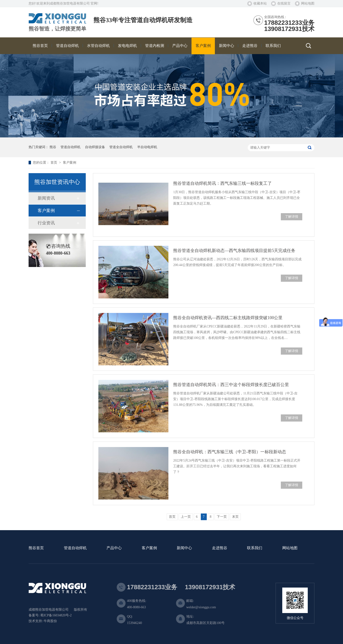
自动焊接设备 (95, 147)
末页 (235, 517)
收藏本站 (260, 3)
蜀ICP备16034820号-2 (56, 615)
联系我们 (255, 548)
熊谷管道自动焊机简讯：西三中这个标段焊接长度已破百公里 (231, 385)
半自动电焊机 (147, 147)
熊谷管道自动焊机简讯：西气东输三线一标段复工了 (222, 183)
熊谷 (53, 147)
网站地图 (308, 3)
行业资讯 (46, 223)
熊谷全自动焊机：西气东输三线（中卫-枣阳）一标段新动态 (230, 452)
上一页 (186, 517)
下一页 (222, 517)
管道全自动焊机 (121, 147)
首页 (54, 163)
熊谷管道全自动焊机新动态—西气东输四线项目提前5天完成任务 (234, 251)
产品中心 (114, 548)
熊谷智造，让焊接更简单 (57, 29)
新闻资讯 (46, 198)
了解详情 (292, 217)
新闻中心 (184, 548)
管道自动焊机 (71, 147)
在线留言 (284, 3)
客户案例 (70, 163)
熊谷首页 (36, 548)
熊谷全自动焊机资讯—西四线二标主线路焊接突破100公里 (228, 318)
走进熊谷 (220, 548)
